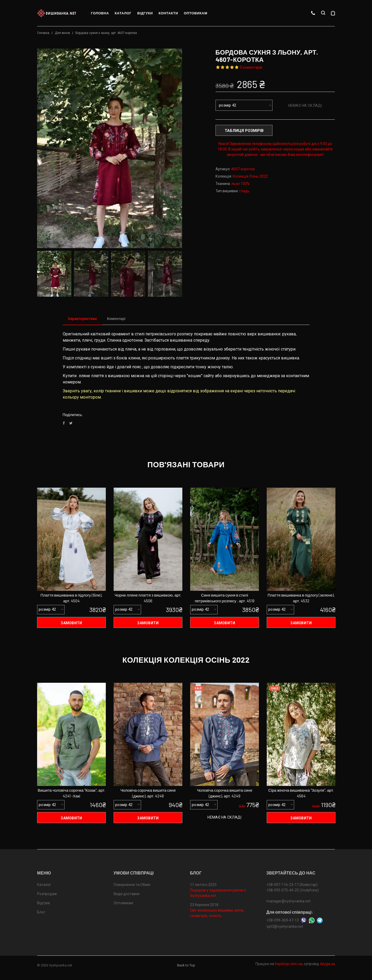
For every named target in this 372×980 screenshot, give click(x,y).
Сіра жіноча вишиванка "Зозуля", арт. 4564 (301, 793)
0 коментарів (251, 67)
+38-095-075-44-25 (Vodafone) (293, 890)
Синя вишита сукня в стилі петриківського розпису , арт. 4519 (224, 598)
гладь (244, 191)
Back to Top (186, 965)
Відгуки (145, 13)
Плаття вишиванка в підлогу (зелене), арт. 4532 (301, 598)
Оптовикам (196, 13)
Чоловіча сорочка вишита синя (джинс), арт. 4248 (148, 793)
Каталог (123, 13)
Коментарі (116, 319)
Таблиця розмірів (244, 131)
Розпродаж (47, 894)
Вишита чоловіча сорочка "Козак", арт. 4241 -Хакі (71, 793)
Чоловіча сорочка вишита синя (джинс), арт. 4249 (225, 793)
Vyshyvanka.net (60, 965)
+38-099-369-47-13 (283, 920)
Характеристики (82, 319)
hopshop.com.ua (289, 964)
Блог (41, 912)
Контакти (168, 13)
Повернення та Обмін (132, 885)
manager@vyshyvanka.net (289, 901)
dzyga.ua (327, 964)
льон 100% (241, 184)
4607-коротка (243, 169)
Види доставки (127, 894)
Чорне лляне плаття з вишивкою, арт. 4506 (148, 598)
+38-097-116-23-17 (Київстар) (292, 885)
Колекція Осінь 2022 (250, 176)
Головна (100, 13)
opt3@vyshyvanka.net (285, 926)
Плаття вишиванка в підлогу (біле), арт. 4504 (71, 598)
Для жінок (62, 33)
